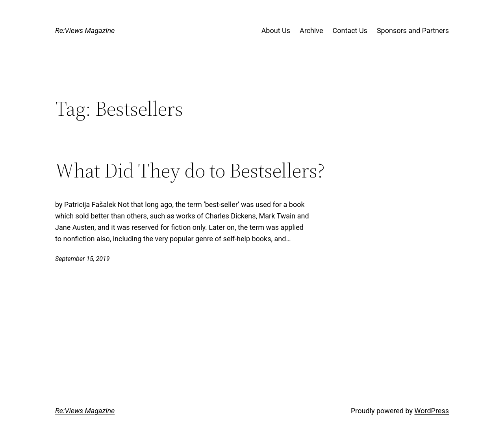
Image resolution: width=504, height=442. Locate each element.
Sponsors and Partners (413, 31)
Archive (311, 31)
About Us (276, 31)
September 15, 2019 (82, 259)
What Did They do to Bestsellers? (190, 170)
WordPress (432, 411)
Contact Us (350, 31)
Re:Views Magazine (85, 31)
